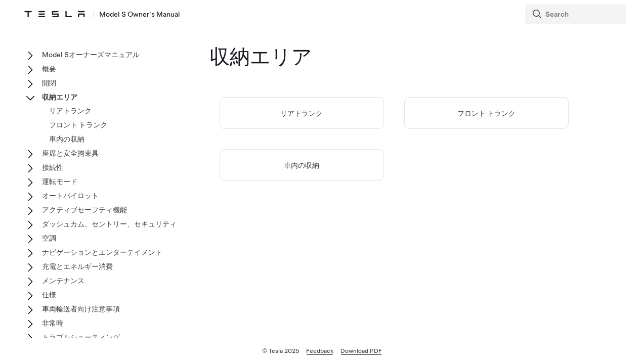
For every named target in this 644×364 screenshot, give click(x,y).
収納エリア (60, 97)
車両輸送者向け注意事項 (81, 309)
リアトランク (302, 113)
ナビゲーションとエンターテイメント (102, 252)
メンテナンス (63, 281)
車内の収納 (302, 165)
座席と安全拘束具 (70, 153)
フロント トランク (486, 113)
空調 (49, 238)
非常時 (53, 323)
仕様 (49, 295)
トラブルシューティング (81, 337)
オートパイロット (70, 196)
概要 (49, 69)
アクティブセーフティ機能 (84, 210)
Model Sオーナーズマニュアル (91, 55)
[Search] (577, 14)
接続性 (53, 167)
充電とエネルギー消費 (77, 266)
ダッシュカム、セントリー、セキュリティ (109, 224)
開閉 (49, 83)
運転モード (60, 181)
